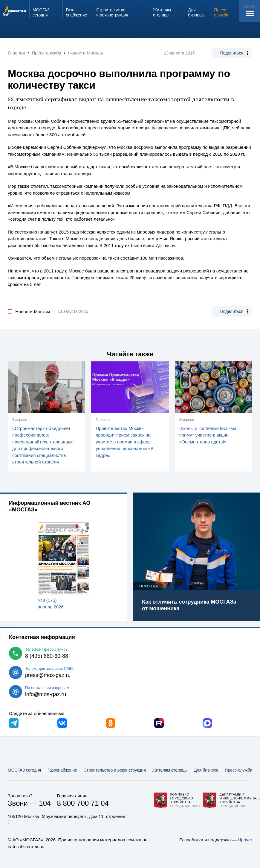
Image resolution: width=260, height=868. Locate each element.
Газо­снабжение (62, 770)
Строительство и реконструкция (115, 770)
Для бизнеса (206, 770)
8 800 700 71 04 (83, 803)
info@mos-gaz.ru (46, 694)
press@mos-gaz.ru (48, 675)
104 (45, 803)
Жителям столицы (170, 770)
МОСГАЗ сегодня (24, 770)
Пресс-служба (238, 770)
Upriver (245, 840)
